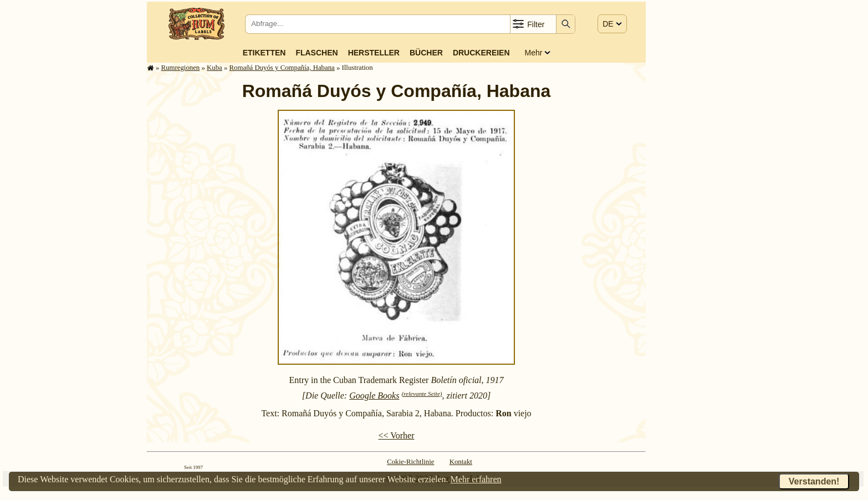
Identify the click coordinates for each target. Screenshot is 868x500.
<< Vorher (396, 435)
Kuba (215, 68)
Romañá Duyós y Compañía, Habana (282, 68)
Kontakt (461, 462)
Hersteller (374, 53)
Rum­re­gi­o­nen (181, 68)
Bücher (426, 53)
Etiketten (264, 53)
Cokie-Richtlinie (410, 462)
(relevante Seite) (422, 394)
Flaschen (316, 53)
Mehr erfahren (476, 479)
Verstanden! (814, 481)
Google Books (374, 396)
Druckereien (481, 53)
